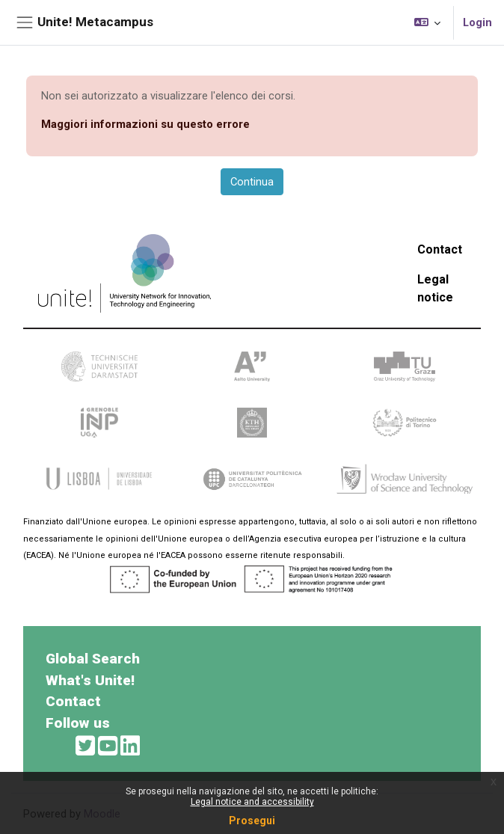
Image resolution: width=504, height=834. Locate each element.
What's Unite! (90, 680)
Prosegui (252, 821)
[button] (427, 22)
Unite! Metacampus (95, 22)
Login (477, 22)
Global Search (93, 659)
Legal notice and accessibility (252, 802)
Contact (440, 249)
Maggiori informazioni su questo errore (145, 124)
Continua (252, 182)
